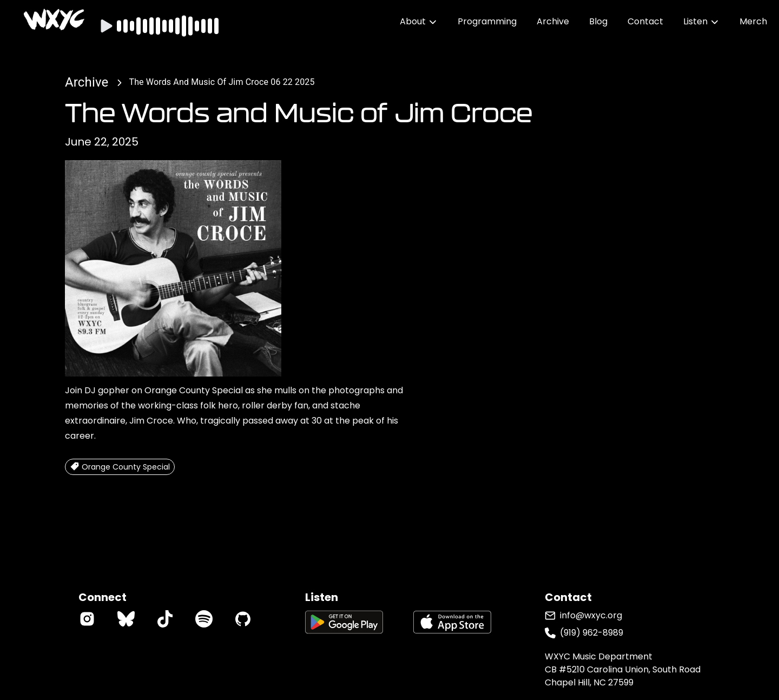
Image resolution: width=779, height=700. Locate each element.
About (419, 21)
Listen (701, 21)
